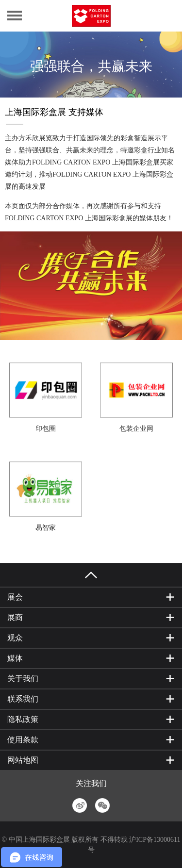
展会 (15, 597)
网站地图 (23, 760)
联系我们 (23, 699)
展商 (15, 617)
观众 (15, 638)
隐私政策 (23, 719)
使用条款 (23, 740)
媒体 (15, 658)
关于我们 (23, 679)
